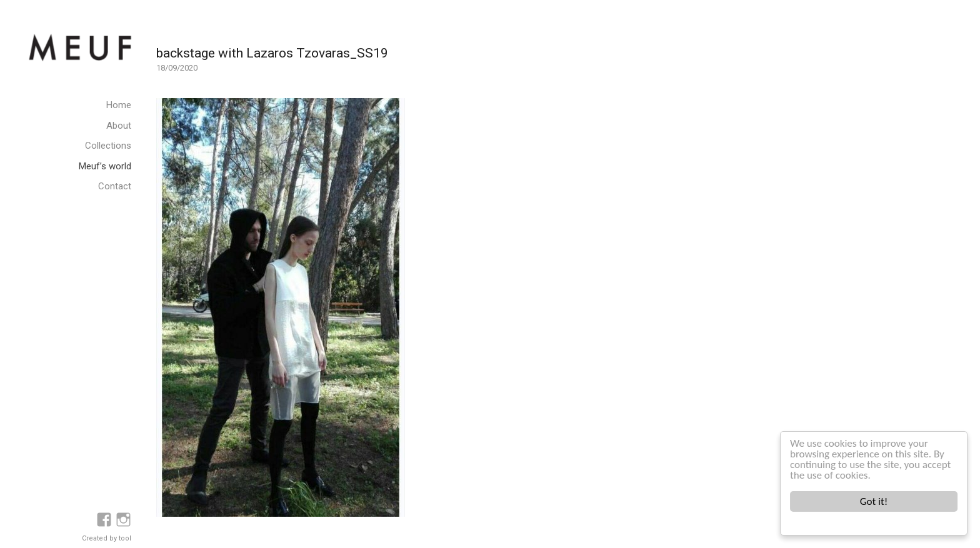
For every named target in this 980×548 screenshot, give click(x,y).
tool (125, 538)
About (119, 126)
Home (119, 105)
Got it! (874, 501)
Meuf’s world (105, 166)
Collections (108, 146)
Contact (115, 186)
